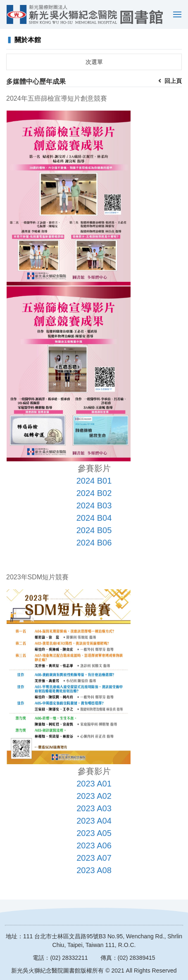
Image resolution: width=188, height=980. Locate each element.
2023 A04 (94, 821)
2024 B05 (94, 530)
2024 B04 (94, 518)
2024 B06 (94, 543)
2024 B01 (94, 481)
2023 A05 (94, 833)
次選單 (94, 62)
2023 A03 (94, 808)
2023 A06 (94, 845)
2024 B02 (94, 493)
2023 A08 (94, 870)
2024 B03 (94, 505)
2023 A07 (94, 858)
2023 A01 (94, 784)
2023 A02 (94, 796)
